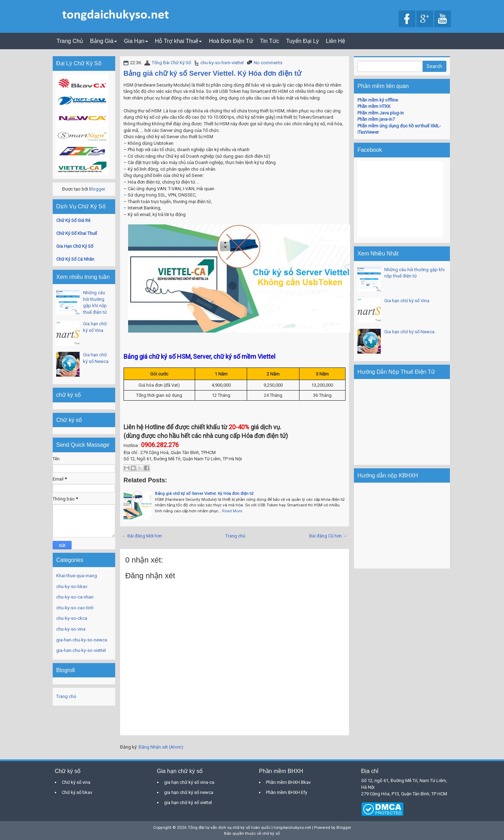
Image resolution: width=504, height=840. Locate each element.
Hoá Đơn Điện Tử (231, 41)
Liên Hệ (336, 41)
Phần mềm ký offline (378, 100)
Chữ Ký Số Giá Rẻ (73, 220)
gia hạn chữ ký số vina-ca (189, 782)
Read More (232, 511)
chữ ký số (271, 833)
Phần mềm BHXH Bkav (288, 782)
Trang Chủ (70, 41)
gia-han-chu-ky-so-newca (82, 640)
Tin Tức (270, 41)
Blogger (97, 189)
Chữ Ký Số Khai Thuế (77, 233)
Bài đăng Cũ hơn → (328, 536)
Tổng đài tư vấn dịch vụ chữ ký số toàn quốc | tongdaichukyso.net (249, 827)
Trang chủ (235, 536)
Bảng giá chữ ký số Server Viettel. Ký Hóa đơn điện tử (213, 73)
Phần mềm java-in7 (376, 119)
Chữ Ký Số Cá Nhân (75, 259)
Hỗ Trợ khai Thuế (179, 41)
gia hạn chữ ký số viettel (188, 802)
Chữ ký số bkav (77, 792)
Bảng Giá (103, 41)
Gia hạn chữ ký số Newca (409, 332)
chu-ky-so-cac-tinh (75, 608)
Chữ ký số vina (76, 782)
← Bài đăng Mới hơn (142, 536)
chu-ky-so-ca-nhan (75, 597)
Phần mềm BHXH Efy (287, 792)
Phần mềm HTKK (374, 106)
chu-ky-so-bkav (72, 586)
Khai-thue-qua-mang (77, 576)
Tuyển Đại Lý (303, 41)
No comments (268, 63)
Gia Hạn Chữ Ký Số (75, 246)
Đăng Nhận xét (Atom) (161, 747)
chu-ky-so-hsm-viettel (222, 63)
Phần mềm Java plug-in (381, 113)
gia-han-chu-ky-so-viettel (81, 650)
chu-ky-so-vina (71, 629)
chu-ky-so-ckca (72, 618)
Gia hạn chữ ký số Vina (407, 301)
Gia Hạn (136, 41)
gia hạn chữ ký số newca (189, 792)
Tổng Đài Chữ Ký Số (171, 63)
